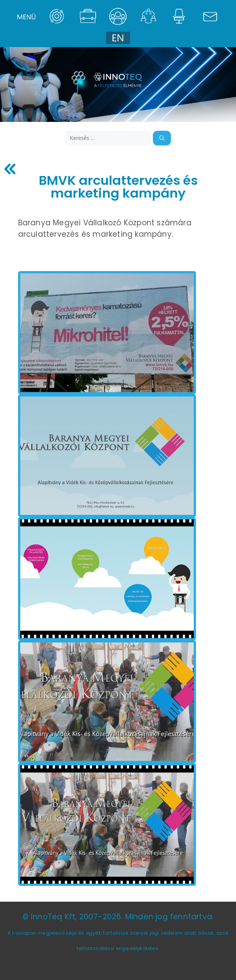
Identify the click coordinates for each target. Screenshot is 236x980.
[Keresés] (162, 138)
